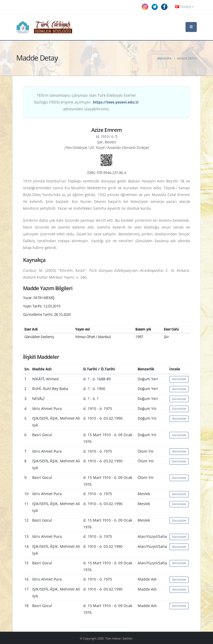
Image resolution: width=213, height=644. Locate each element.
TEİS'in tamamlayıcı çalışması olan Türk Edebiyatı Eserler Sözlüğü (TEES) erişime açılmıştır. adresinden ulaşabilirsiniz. (86, 102)
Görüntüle (179, 379)
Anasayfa (164, 58)
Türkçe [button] (184, 7)
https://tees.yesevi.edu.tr (116, 102)
